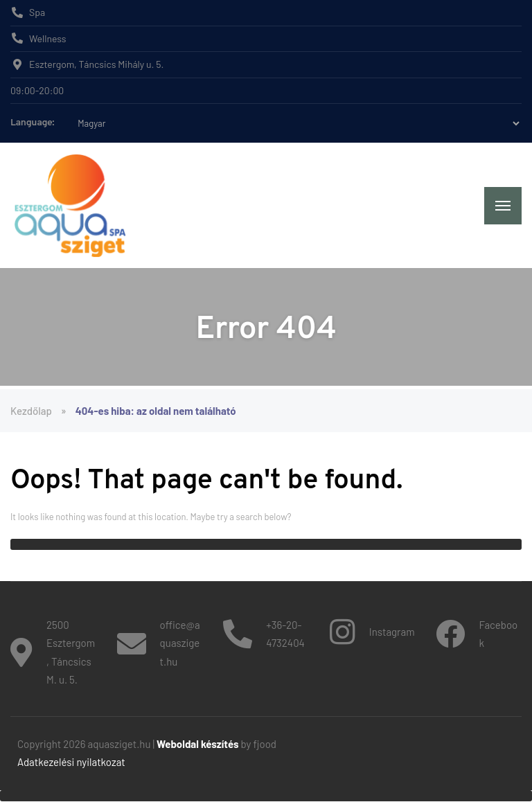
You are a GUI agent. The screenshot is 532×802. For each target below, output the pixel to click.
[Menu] (503, 206)
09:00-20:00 (37, 90)
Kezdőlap (31, 411)
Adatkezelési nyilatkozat (71, 762)
